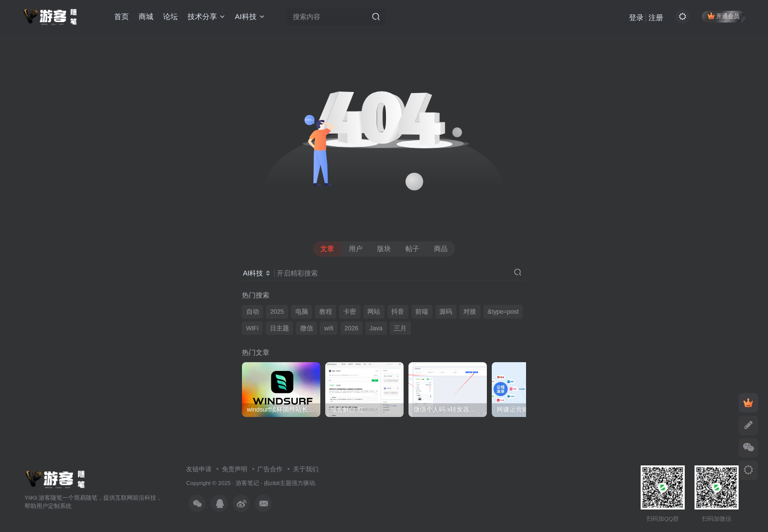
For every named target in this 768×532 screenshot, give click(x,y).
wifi (329, 328)
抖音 (398, 312)
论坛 (170, 16)
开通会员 (724, 16)
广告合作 (270, 469)
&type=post (503, 312)
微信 (307, 328)
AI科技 (249, 16)
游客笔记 (247, 483)
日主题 (279, 328)
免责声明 (235, 469)
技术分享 (206, 16)
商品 (441, 249)
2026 (351, 328)
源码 (446, 312)
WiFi (252, 328)
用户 (356, 249)
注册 (656, 17)
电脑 (302, 312)
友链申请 (199, 469)
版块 (384, 249)
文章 (327, 249)
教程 (326, 312)
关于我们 (306, 469)
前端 (422, 312)
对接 (470, 312)
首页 (121, 16)
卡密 (350, 312)
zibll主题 (281, 483)
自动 (253, 312)
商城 (146, 16)
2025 (277, 312)
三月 (400, 328)
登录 (636, 17)
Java (376, 328)
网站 (374, 312)
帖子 (412, 249)
